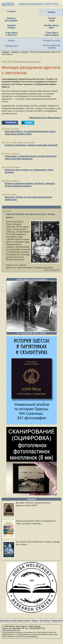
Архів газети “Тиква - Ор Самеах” (34, 621)
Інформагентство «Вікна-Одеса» (45, 118)
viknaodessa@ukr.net (11, 630)
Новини (51, 12)
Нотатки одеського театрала (52, 47)
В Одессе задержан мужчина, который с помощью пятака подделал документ (30, 185)
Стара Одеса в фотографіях (52, 34)
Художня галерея (11, 27)
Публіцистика (11, 46)
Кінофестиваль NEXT (52, 27)
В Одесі (11, 41)
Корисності (57, 621)
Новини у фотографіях (11, 19)
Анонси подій (52, 19)
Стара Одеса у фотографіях (32, 279)
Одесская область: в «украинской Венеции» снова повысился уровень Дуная (30, 133)
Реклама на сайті (9, 621)
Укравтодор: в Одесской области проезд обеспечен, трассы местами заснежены (31, 157)
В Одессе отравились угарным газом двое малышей (31, 145)
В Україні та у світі (52, 41)
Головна (11, 11)
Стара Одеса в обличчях (11, 34)
